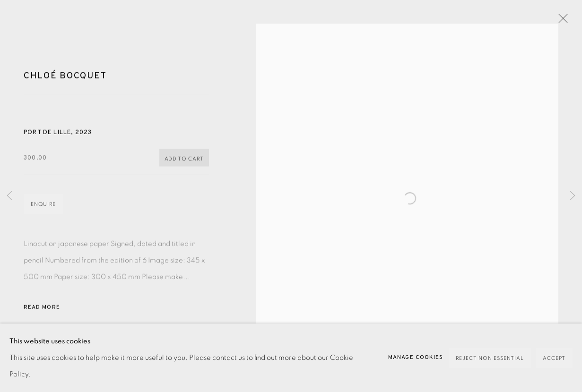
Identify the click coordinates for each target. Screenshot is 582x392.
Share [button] (42, 351)
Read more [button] (42, 312)
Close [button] (561, 21)
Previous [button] (9, 196)
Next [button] (573, 196)
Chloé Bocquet (65, 81)
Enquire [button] (43, 209)
